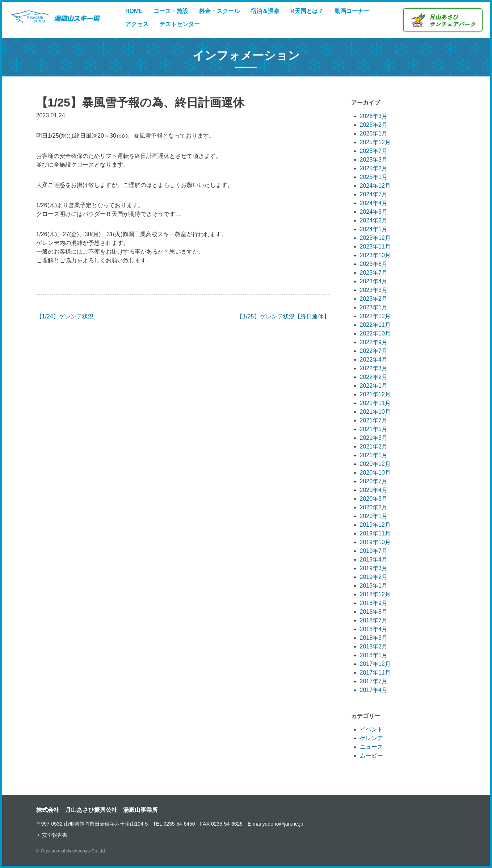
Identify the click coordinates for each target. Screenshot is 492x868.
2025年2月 (374, 168)
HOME (134, 11)
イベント (371, 729)
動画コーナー (352, 11)
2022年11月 (375, 325)
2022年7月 (374, 351)
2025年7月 (374, 151)
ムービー (371, 756)
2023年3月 (374, 290)
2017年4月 (374, 690)
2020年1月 (374, 516)
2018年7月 (374, 620)
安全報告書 (55, 835)
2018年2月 (374, 646)
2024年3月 (374, 212)
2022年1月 (374, 386)
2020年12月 (375, 464)
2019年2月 (374, 577)
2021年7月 (374, 420)
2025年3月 (374, 160)
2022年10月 (375, 333)
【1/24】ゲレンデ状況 (65, 316)
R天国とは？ (307, 11)
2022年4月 (374, 360)
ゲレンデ (371, 738)
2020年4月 (374, 490)
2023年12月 (375, 238)
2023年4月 (374, 281)
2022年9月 (374, 342)
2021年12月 (375, 394)
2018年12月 (375, 594)
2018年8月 (374, 612)
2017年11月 (375, 673)
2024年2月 (374, 220)
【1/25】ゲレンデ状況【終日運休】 (283, 316)
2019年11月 (375, 533)
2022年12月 (375, 316)
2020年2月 (374, 507)
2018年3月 (374, 638)
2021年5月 (374, 429)
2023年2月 (374, 299)
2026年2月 (374, 125)
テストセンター (180, 24)
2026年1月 (374, 133)
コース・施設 (171, 11)
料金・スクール (219, 11)
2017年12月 (375, 664)
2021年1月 (374, 455)
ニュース (371, 747)
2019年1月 (374, 586)
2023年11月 (375, 247)
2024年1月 (374, 229)
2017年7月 (374, 681)
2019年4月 (374, 560)
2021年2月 (374, 446)
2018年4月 (374, 629)
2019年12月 (375, 525)
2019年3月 (374, 568)
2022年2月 (374, 377)
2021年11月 (375, 403)
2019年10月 (375, 542)
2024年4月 (374, 203)
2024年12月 (375, 186)
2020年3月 (374, 499)
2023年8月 (374, 264)
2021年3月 (374, 438)
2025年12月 (375, 142)
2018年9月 (374, 603)
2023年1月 (374, 307)
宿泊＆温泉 (265, 11)
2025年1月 (374, 177)
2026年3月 (374, 116)
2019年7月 (374, 551)
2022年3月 (374, 368)
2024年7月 (374, 194)
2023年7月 (374, 273)
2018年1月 (374, 655)
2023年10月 (375, 255)
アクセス (137, 24)
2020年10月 (375, 473)
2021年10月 (375, 412)
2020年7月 (374, 481)
